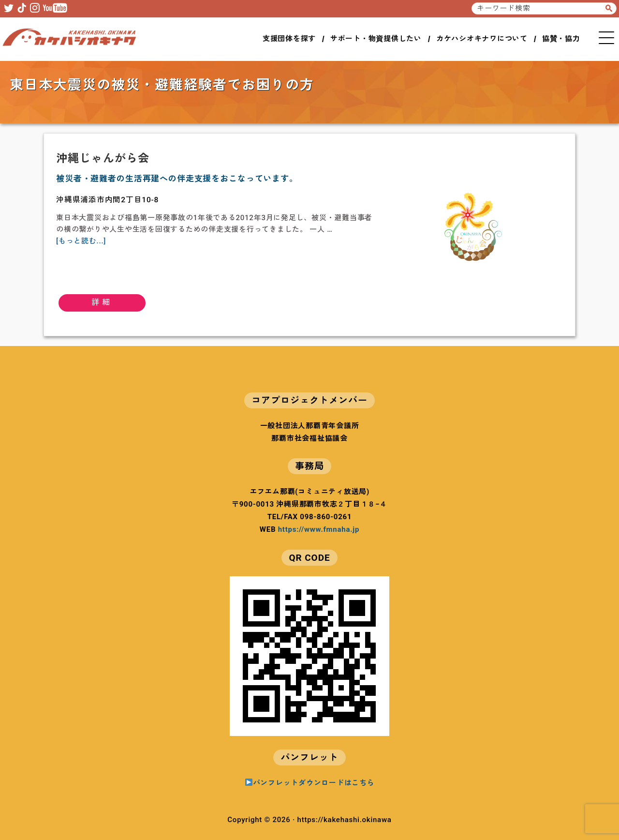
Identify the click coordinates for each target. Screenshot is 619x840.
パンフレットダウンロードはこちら (310, 783)
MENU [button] (606, 38)
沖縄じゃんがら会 (103, 158)
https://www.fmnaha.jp (319, 529)
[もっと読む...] (81, 241)
